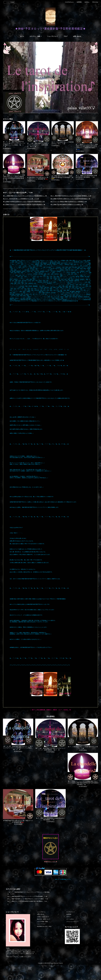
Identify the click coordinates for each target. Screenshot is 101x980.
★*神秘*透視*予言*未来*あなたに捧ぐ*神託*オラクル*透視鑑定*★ (38, 178)
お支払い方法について (43, 917)
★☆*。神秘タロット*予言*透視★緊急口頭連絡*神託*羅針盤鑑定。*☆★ (27, 901)
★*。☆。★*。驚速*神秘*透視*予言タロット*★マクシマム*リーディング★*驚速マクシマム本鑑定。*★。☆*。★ (14, 144)
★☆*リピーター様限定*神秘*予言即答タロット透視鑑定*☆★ (69, 201)
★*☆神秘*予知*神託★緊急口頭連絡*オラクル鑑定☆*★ (67, 204)
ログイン (87, 2)
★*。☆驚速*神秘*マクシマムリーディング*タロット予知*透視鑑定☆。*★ (25, 196)
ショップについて (53, 36)
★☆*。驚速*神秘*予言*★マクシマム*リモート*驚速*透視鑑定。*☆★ (71, 196)
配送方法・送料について (44, 919)
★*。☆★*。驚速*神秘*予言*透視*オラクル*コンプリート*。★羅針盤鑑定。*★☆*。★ (38, 145)
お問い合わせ (77, 36)
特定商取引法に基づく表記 (44, 926)
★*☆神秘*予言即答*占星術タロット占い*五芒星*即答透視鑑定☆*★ (70, 199)
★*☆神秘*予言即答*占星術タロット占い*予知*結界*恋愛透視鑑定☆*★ (24, 201)
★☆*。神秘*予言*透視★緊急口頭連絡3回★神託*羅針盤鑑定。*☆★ (87, 176)
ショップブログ (41, 924)
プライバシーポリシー (72, 922)
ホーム (22, 36)
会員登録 (79, 2)
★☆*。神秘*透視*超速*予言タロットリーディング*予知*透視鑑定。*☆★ (27, 896)
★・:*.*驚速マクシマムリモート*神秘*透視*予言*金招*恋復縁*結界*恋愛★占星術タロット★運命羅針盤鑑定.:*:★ (87, 147)
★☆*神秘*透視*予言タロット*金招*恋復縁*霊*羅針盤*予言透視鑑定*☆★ (62, 177)
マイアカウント (69, 2)
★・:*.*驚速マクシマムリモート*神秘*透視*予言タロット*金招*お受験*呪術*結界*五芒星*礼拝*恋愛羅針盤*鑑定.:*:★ (14, 177)
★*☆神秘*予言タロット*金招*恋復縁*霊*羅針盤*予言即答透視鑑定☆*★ (24, 204)
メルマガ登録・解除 (42, 922)
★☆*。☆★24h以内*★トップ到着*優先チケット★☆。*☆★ (63, 143)
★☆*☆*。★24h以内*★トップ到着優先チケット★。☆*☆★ (21, 199)
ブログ (65, 36)
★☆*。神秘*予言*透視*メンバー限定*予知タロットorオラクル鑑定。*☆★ (28, 899)
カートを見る (70, 919)
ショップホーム (41, 912)
